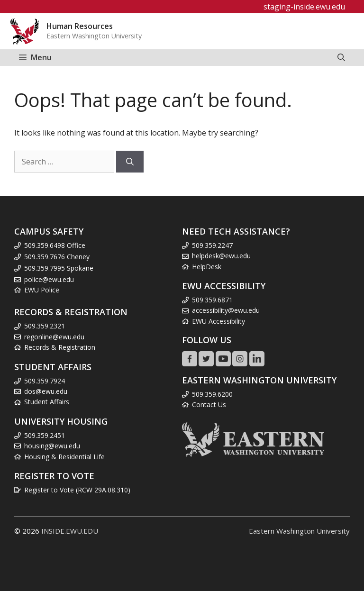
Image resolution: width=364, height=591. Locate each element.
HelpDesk (207, 267)
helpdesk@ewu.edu (221, 256)
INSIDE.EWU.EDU (70, 531)
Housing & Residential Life (64, 457)
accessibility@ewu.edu (226, 310)
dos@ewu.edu (46, 391)
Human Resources (80, 26)
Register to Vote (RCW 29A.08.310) (77, 490)
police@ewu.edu (49, 279)
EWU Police (42, 290)
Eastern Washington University (299, 531)
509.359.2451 (45, 435)
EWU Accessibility (218, 321)
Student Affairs (47, 402)
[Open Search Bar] (341, 58)
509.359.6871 (212, 300)
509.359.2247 (212, 245)
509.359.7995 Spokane (59, 268)
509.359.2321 (45, 326)
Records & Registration (60, 347)
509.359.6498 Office (55, 245)
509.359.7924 (45, 381)
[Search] (130, 162)
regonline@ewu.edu (54, 337)
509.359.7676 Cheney (57, 257)
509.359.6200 (212, 394)
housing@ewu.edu (52, 446)
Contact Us (209, 405)
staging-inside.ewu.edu (304, 7)
